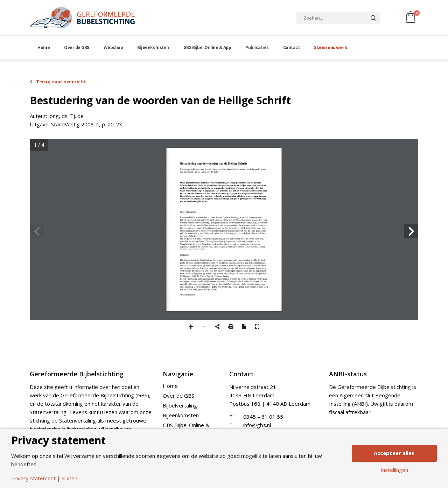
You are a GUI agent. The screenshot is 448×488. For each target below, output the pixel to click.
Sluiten (69, 478)
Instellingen (394, 470)
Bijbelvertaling (180, 405)
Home (44, 47)
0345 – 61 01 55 (263, 417)
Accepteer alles (394, 453)
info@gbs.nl (257, 425)
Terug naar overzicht (58, 82)
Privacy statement (33, 478)
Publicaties (257, 47)
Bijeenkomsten (153, 47)
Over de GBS (77, 47)
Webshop (113, 47)
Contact (292, 47)
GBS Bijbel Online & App (207, 47)
